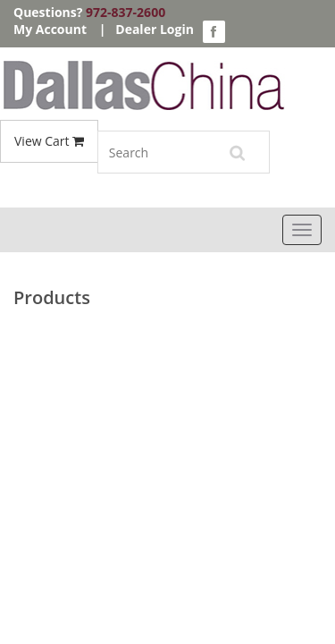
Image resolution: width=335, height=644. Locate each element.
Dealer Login (155, 29)
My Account (50, 29)
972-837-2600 (126, 12)
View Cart (49, 141)
